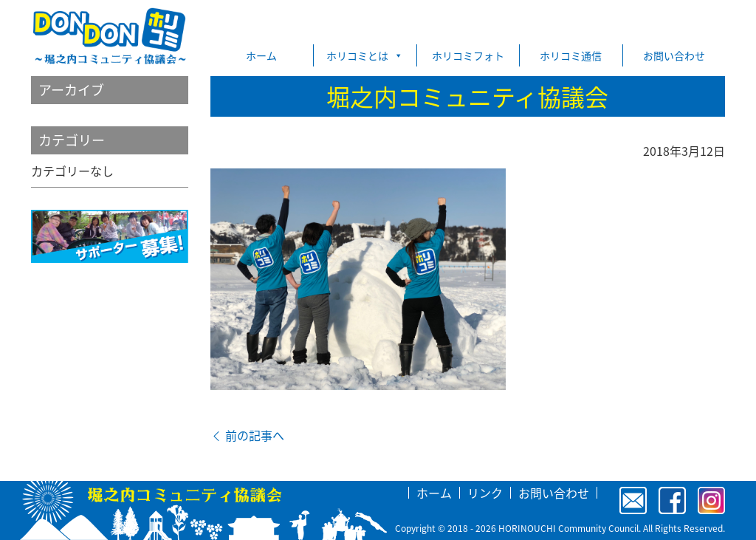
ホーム (261, 55)
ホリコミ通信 (571, 55)
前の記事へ (247, 435)
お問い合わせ (674, 55)
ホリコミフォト (468, 55)
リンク (485, 493)
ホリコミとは (365, 56)
